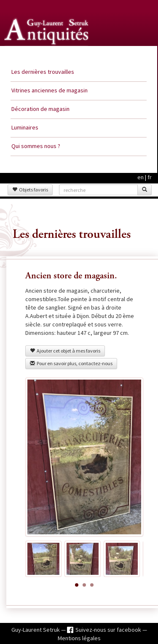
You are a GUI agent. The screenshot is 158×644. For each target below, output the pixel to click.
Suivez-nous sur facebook (109, 630)
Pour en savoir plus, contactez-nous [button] (71, 363)
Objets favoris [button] (30, 190)
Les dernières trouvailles (43, 72)
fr (150, 177)
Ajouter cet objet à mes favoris (65, 351)
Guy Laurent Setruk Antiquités (47, 54)
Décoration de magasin (40, 109)
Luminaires (25, 127)
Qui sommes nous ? (36, 146)
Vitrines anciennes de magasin (50, 90)
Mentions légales (79, 638)
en (141, 177)
